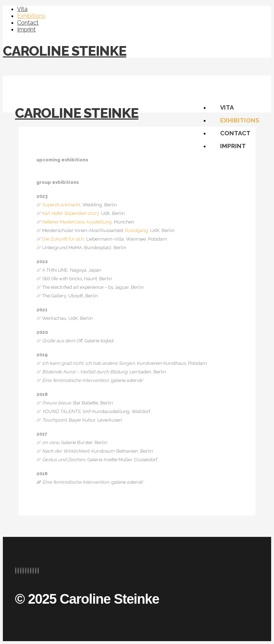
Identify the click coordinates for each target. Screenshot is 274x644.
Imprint (26, 29)
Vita (22, 9)
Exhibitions (31, 16)
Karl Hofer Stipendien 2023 (70, 213)
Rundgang (137, 230)
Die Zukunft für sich (63, 239)
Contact (28, 23)
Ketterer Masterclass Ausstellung (77, 222)
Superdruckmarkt (61, 205)
